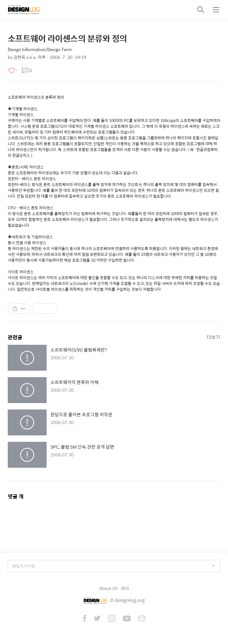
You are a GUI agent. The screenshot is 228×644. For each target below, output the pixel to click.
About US (109, 588)
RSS (125, 588)
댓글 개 (16, 496)
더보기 (213, 337)
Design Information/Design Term (40, 49)
